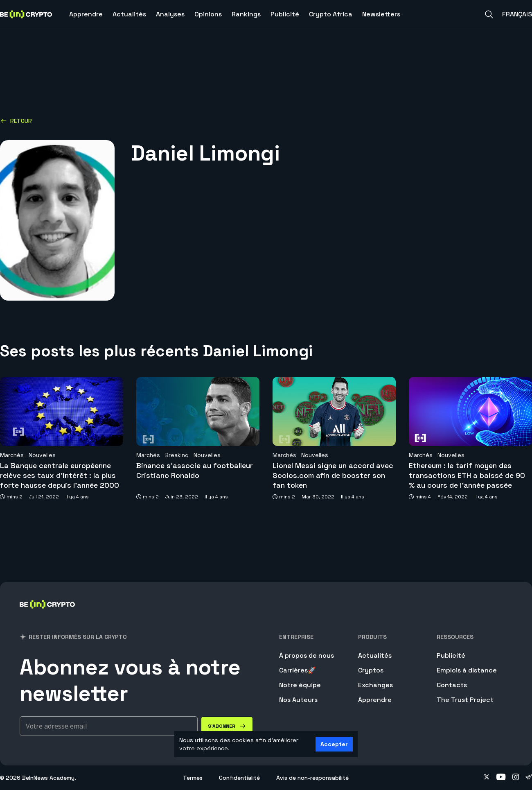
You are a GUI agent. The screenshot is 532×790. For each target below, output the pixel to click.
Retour (16, 121)
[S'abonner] (227, 726)
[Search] (489, 14)
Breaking (177, 455)
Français (517, 14)
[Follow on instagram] (516, 778)
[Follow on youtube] (501, 778)
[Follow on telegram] (529, 778)
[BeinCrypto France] (47, 615)
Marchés (12, 455)
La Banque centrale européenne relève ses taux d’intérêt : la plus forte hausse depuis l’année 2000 (60, 475)
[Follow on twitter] (487, 778)
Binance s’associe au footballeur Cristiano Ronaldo (195, 470)
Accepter (334, 744)
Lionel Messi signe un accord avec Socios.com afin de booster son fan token (333, 475)
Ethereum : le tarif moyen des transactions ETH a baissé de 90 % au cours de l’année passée (467, 475)
